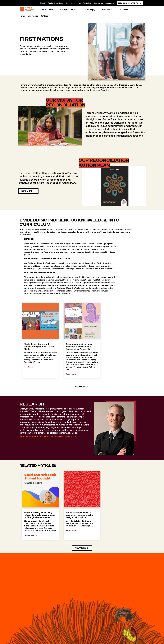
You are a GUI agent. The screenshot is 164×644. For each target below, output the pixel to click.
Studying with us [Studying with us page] (68, 10)
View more (80, 387)
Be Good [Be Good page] (44, 16)
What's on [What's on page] (107, 10)
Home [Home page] (22, 16)
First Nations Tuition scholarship (102, 639)
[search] (140, 10)
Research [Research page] (124, 10)
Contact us (98, 3)
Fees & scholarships (128, 3)
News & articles (84, 3)
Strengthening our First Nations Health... (68, 639)
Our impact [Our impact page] (33, 16)
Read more (27, 191)
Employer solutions (56, 3)
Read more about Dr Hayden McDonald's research (46, 436)
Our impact (71, 3)
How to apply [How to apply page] (89, 10)
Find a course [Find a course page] (47, 10)
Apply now (110, 3)
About (42, 3)
